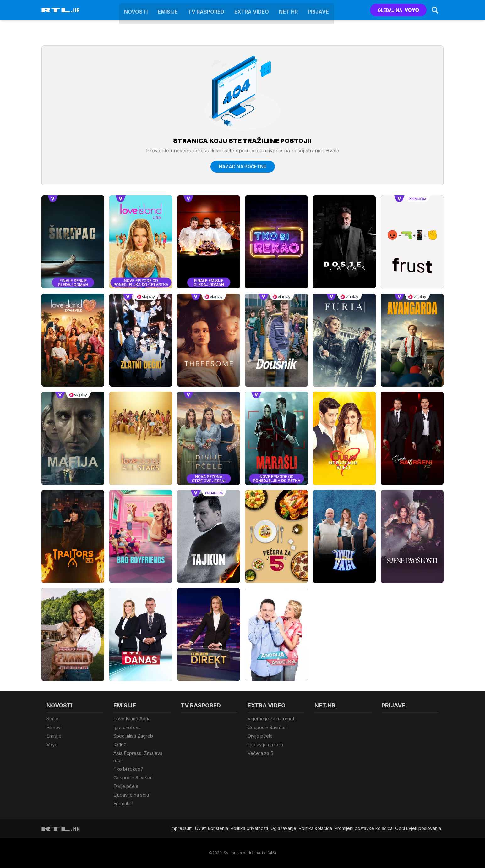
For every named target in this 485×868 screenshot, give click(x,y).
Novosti (136, 10)
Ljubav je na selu (131, 795)
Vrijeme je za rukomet (271, 719)
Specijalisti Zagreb (133, 736)
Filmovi (54, 727)
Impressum (182, 828)
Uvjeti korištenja (212, 828)
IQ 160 (120, 745)
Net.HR (288, 10)
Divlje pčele (126, 786)
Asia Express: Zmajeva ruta (138, 757)
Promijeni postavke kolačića (364, 828)
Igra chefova (127, 727)
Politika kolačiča (315, 828)
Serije (52, 719)
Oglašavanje (283, 828)
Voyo (52, 745)
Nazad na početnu (243, 166)
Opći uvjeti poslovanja (418, 828)
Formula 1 (123, 803)
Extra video (252, 10)
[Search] (435, 10)
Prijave (318, 10)
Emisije (168, 10)
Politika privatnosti (249, 828)
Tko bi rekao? (128, 769)
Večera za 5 (260, 753)
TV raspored (206, 10)
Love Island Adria (132, 719)
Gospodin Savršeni (134, 778)
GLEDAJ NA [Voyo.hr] (398, 10)
